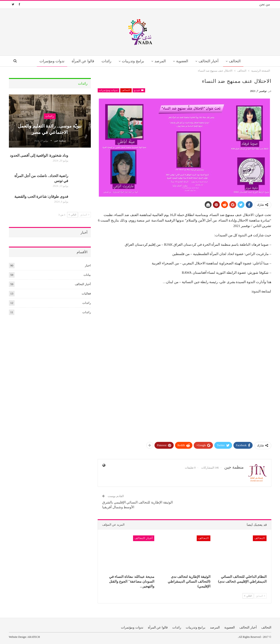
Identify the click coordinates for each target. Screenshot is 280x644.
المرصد (161, 61)
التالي (248, 596)
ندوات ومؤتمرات (49, 61)
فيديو (139, 90)
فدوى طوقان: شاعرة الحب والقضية (41, 196)
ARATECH (34, 637)
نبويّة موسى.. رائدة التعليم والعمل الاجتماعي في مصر (50, 129)
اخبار (88, 265)
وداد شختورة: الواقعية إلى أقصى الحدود (39, 155)
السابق (260, 596)
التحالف (237, 61)
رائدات (105, 61)
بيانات (87, 275)
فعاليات (86, 293)
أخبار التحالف (211, 61)
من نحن (265, 4)
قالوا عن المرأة (81, 61)
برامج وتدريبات (132, 61)
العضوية (183, 61)
